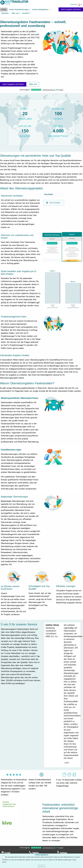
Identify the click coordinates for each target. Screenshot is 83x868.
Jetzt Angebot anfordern (71, 9)
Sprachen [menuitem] (5, 13)
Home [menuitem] (4, 10)
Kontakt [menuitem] (25, 13)
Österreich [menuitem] (76, 5)
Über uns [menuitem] (15, 13)
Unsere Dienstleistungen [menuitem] (19, 10)
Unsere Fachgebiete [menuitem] (40, 10)
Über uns (33, 84)
